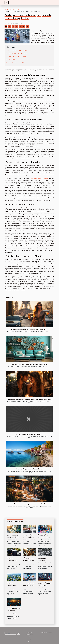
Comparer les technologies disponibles (16, 57)
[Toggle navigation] (7, 3)
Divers (29, 641)
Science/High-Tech (15, 9)
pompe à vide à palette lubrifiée (39, 179)
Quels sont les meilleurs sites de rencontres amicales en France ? (29, 399)
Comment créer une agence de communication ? (30, 504)
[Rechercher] (10, 633)
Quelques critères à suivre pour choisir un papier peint (30, 364)
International (30, 635)
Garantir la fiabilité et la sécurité (15, 60)
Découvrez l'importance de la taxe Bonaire (30, 469)
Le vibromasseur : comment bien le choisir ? (29, 434)
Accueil (6, 9)
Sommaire (11, 47)
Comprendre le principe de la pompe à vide (17, 50)
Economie (29, 632)
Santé (30, 637)
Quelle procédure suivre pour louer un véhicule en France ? (30, 329)
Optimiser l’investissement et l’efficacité (17, 63)
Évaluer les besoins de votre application (16, 53)
